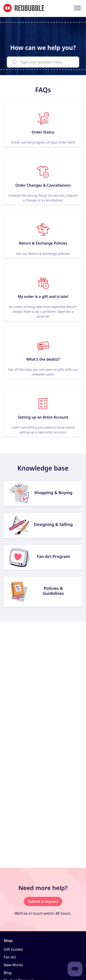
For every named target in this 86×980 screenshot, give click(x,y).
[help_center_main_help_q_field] (43, 62)
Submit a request (43, 901)
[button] (77, 8)
